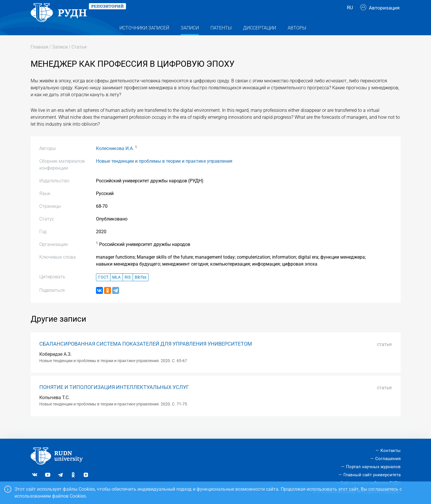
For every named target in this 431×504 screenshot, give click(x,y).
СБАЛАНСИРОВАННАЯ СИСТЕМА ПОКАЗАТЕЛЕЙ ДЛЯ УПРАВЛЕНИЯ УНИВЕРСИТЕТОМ (146, 355)
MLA (116, 288)
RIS (128, 288)
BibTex (141, 288)
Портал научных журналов (373, 467)
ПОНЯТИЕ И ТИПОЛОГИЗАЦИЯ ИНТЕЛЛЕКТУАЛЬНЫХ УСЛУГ (114, 399)
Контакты (391, 451)
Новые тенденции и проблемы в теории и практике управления (164, 172)
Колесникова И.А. (115, 160)
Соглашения (388, 459)
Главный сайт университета (372, 475)
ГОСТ (103, 288)
